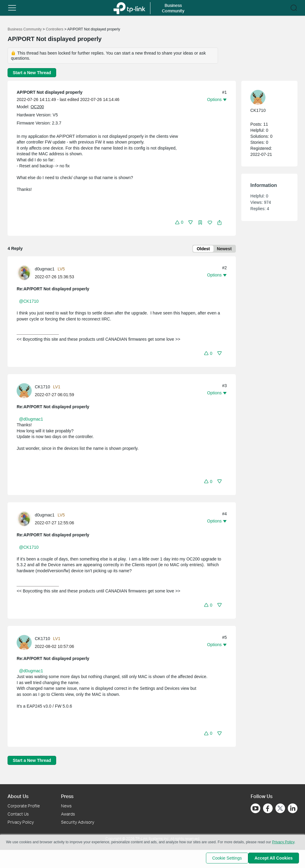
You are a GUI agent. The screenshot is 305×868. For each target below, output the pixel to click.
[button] (12, 8)
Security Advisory (78, 822)
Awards (68, 814)
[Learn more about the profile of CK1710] (26, 391)
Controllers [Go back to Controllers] (55, 29)
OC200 (37, 107)
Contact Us (18, 814)
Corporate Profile (24, 806)
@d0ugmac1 (31, 420)
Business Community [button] (173, 8)
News (66, 806)
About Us (18, 796)
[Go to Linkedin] (293, 808)
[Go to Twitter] (280, 809)
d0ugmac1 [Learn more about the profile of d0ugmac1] (45, 270)
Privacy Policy (21, 822)
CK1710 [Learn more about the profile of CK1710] (42, 388)
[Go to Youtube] (255, 808)
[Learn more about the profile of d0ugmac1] (26, 274)
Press (67, 796)
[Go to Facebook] (268, 808)
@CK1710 (29, 302)
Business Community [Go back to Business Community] (25, 29)
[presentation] (24, 274)
